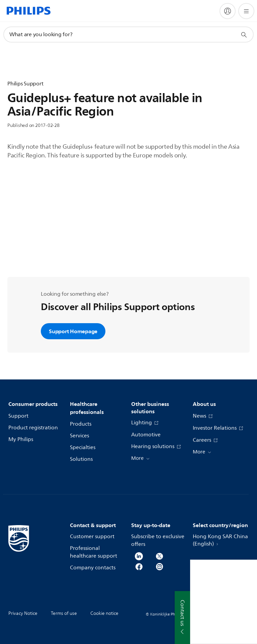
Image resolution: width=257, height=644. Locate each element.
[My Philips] (228, 11)
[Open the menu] (246, 11)
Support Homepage (73, 331)
